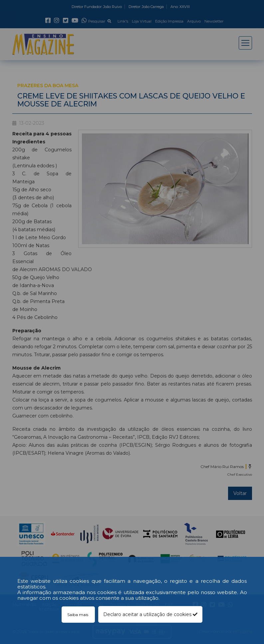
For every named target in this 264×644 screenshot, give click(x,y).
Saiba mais (78, 615)
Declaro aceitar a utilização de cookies (150, 614)
